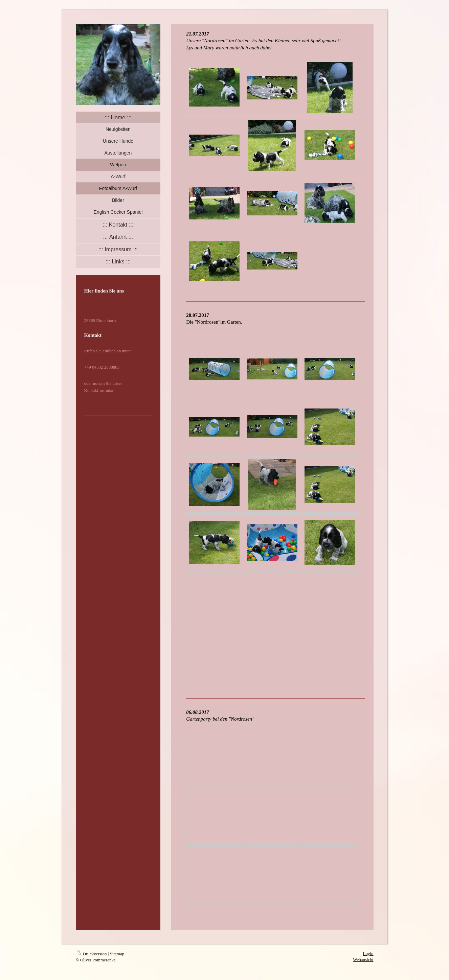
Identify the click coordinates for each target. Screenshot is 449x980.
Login (368, 953)
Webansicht (363, 960)
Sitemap (117, 954)
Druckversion (92, 954)
